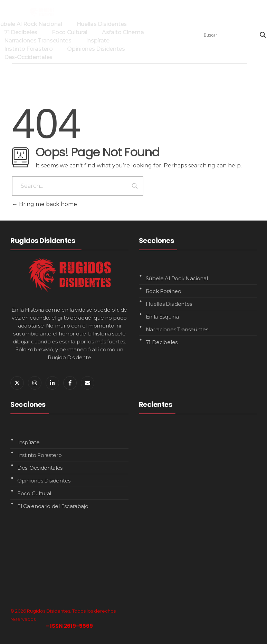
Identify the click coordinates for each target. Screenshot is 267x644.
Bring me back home (45, 204)
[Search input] (230, 35)
